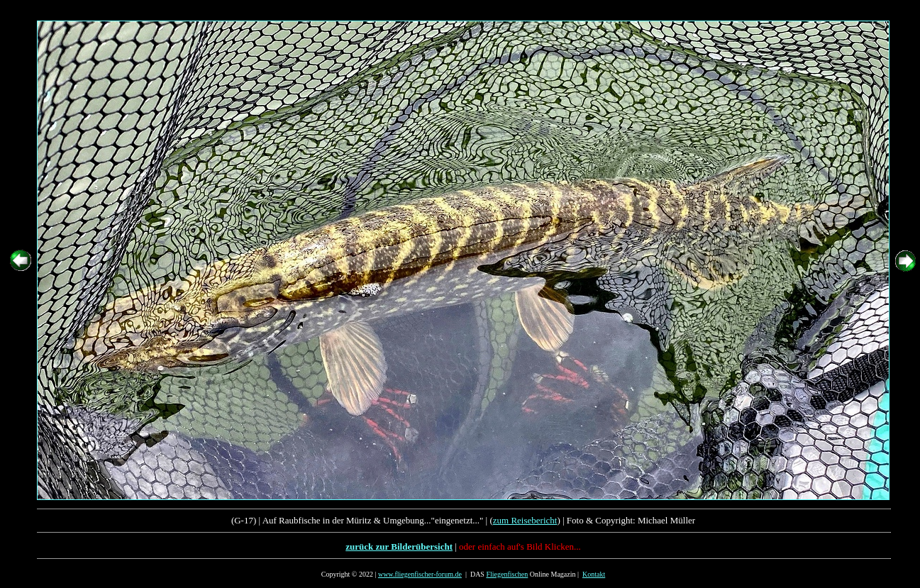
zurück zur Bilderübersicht (399, 547)
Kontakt (594, 574)
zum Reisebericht (525, 520)
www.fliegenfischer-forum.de (420, 574)
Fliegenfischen (507, 574)
